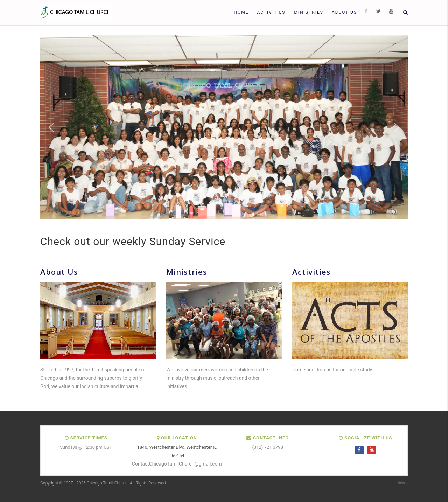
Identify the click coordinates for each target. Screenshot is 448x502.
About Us (344, 12)
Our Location (179, 438)
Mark (403, 483)
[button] (51, 127)
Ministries (308, 12)
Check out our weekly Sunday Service (133, 241)
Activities (271, 12)
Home (241, 12)
